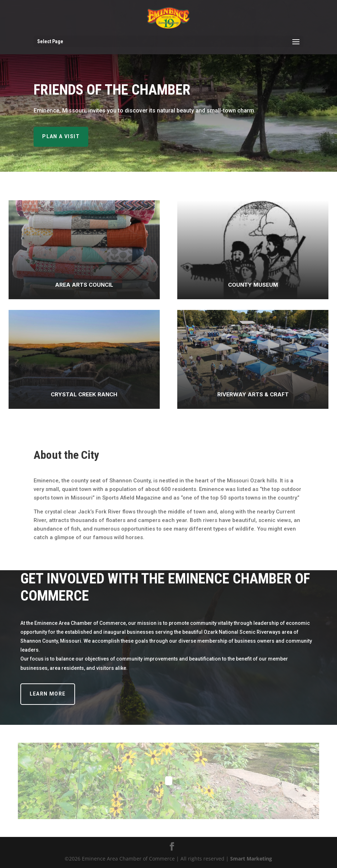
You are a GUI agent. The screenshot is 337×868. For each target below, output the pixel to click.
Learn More (48, 694)
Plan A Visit (61, 136)
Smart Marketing (251, 859)
